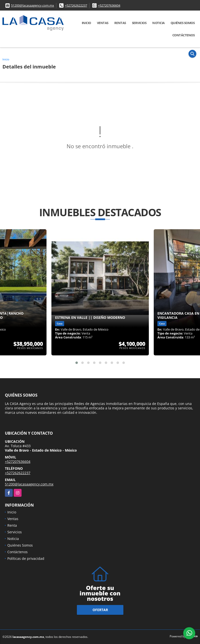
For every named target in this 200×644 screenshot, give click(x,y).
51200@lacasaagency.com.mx (33, 5)
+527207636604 (109, 5)
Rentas (120, 23)
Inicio (86, 23)
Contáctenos (184, 35)
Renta (12, 525)
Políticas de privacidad (26, 558)
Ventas (103, 23)
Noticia (159, 23)
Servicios (139, 23)
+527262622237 (76, 5)
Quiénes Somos (183, 23)
